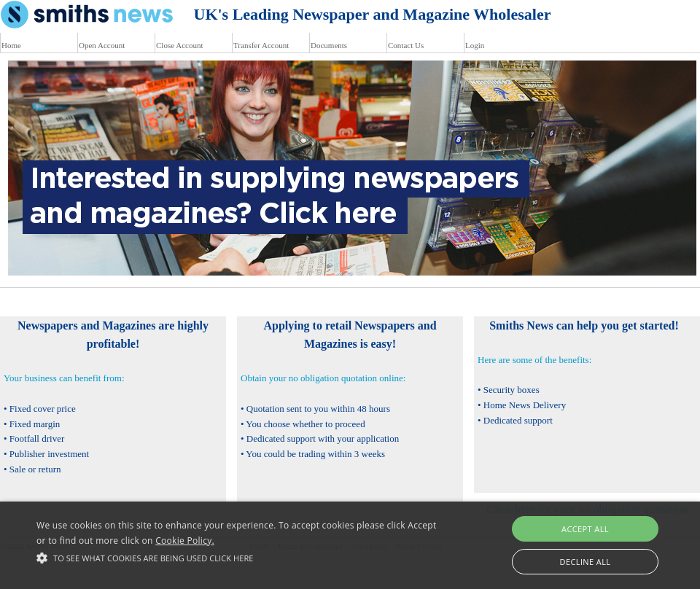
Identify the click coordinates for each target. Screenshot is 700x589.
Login (475, 45)
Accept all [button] (585, 529)
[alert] (350, 545)
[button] (240, 558)
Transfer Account (261, 45)
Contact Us (406, 45)
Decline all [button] (586, 562)
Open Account (102, 45)
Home (11, 45)
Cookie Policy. (185, 541)
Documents (329, 45)
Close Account (179, 45)
